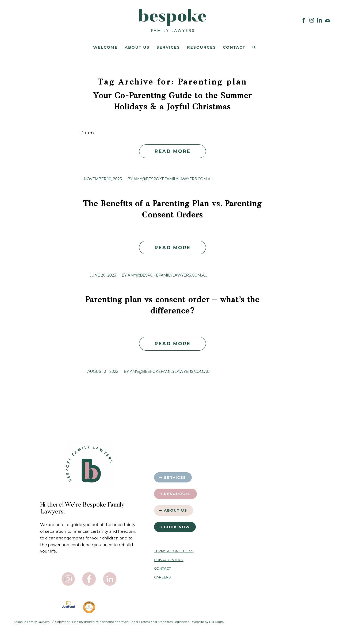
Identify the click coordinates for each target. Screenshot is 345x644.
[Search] (252, 47)
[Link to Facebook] (304, 20)
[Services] (173, 478)
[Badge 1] (89, 607)
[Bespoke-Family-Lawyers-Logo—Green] (172, 20)
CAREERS (162, 577)
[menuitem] (105, 47)
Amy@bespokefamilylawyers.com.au (173, 179)
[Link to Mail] (328, 20)
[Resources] (175, 494)
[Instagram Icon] (68, 579)
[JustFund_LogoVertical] (68, 604)
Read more (172, 151)
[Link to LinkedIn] (320, 20)
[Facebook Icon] (89, 579)
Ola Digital (217, 622)
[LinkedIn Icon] (110, 579)
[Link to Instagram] (312, 20)
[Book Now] (175, 527)
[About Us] (174, 510)
